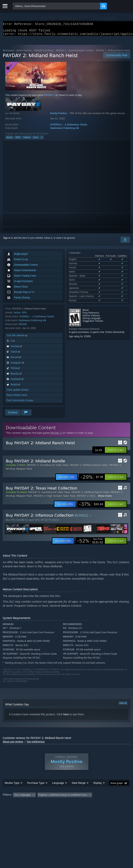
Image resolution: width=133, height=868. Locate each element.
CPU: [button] (72, 808)
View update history (18, 392)
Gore (36, 140)
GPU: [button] (85, 808)
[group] (67, 805)
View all (123, 705)
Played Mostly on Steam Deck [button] (19, 808)
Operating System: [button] (52, 808)
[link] (92, 479)
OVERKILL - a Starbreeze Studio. (69, 127)
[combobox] (57, 6)
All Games (8, 53)
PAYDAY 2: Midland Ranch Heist (89, 467)
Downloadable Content (81, 53)
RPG (18, 140)
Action (10, 140)
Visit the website (17, 338)
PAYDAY (23, 327)
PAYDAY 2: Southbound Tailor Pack (48, 467)
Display (98, 791)
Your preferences (36, 744)
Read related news (17, 397)
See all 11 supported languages (85, 283)
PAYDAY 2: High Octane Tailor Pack (54, 498)
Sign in (7, 240)
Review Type (12, 791)
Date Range (79, 791)
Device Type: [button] (102, 808)
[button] (116, 452)
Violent (27, 140)
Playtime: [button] (92, 803)
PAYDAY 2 (61, 53)
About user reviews (13, 744)
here (66, 717)
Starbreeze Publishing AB (64, 130)
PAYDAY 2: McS (86, 498)
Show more (105, 498)
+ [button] (42, 140)
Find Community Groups (20, 403)
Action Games (24, 53)
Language (58, 791)
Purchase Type (36, 791)
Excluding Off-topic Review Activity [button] (62, 803)
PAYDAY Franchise (44, 53)
